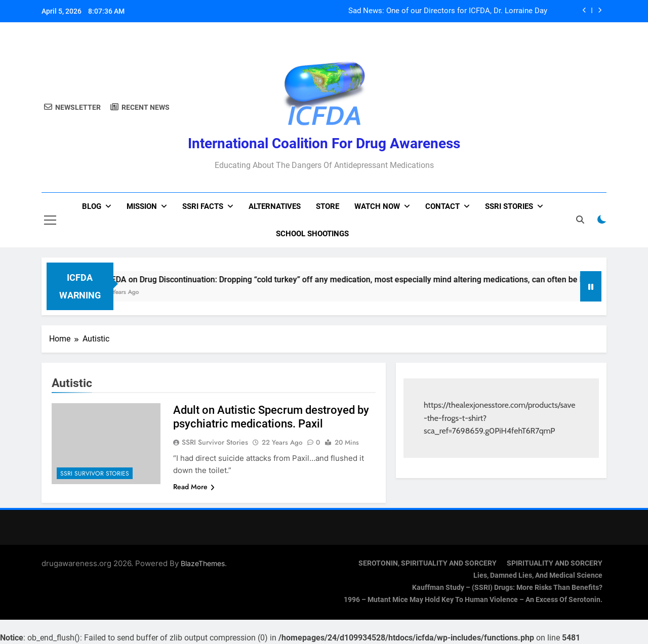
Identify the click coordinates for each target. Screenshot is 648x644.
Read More (194, 487)
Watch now (377, 206)
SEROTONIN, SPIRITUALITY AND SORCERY (428, 563)
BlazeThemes (203, 563)
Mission (142, 206)
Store (328, 206)
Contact (442, 206)
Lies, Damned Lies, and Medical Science (538, 575)
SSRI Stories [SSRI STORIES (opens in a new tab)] (509, 206)
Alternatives (275, 206)
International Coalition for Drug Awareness (324, 143)
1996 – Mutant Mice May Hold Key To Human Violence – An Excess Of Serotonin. (473, 600)
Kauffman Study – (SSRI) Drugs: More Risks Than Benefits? (507, 588)
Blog (92, 206)
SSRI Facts (203, 206)
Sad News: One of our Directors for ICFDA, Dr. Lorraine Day (448, 11)
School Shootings (312, 234)
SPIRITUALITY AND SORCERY (555, 563)
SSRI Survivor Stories (95, 474)
